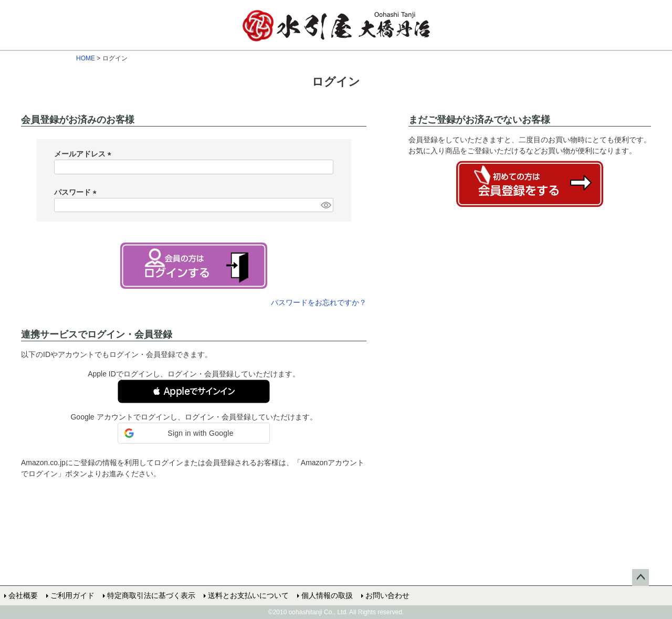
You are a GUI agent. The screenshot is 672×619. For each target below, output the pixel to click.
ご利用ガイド (72, 595)
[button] (194, 391)
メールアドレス (85, 154)
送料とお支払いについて (248, 595)
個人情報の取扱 (327, 595)
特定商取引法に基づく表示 (151, 595)
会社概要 (23, 595)
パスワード (77, 192)
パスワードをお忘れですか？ (319, 302)
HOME (86, 58)
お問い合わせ (387, 595)
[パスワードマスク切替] (325, 205)
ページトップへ (640, 578)
